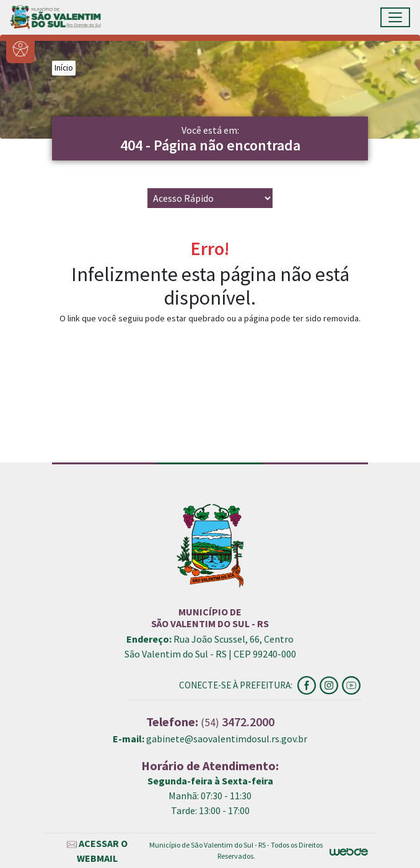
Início (64, 68)
